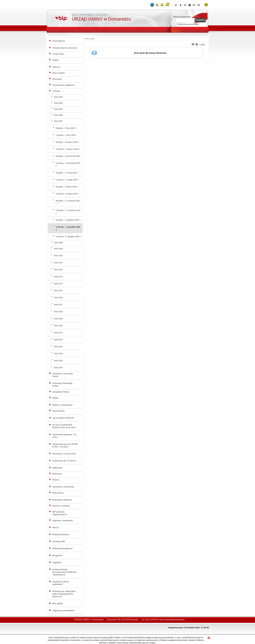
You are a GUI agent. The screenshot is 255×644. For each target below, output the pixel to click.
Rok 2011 (58, 262)
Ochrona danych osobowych (65, 48)
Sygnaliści (57, 562)
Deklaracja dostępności (62, 548)
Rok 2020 (58, 325)
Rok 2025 (58, 367)
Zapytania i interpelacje (63, 520)
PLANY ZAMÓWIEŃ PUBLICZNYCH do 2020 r (64, 426)
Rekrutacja (57, 474)
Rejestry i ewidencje (61, 506)
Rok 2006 (58, 115)
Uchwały (56, 91)
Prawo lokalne (59, 73)
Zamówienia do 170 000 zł (64, 461)
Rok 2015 (58, 290)
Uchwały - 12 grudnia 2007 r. (68, 228)
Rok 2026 (58, 360)
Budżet (55, 398)
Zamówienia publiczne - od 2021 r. (64, 436)
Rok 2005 (58, 109)
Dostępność (57, 555)
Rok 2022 (58, 339)
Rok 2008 (58, 242)
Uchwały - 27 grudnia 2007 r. (69, 236)
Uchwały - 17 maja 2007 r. (67, 180)
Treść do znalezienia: (182, 17)
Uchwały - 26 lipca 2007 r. (67, 194)
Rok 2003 (58, 97)
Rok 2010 (58, 256)
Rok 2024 (58, 353)
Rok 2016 (58, 297)
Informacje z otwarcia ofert (64, 454)
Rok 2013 (58, 276)
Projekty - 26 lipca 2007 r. (67, 187)
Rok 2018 (58, 311)
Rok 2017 (58, 304)
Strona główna (59, 41)
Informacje (57, 79)
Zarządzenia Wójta (61, 392)
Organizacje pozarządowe (64, 610)
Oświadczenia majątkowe (64, 85)
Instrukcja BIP (59, 541)
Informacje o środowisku (63, 487)
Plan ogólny (58, 603)
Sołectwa (56, 67)
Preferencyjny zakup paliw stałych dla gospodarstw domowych (64, 594)
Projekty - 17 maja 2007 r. (67, 173)
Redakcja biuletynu (61, 534)
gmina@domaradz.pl (175, 619)
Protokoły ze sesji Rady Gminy (63, 375)
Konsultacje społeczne (62, 500)
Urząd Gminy (58, 54)
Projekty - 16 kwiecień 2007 (68, 156)
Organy (56, 60)
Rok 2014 (58, 283)
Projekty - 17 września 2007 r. (68, 202)
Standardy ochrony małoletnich (61, 583)
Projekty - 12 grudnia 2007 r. (68, 220)
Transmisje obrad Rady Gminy (62, 384)
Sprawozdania (59, 411)
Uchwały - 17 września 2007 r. (68, 212)
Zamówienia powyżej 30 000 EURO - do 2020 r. (65, 445)
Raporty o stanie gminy (63, 405)
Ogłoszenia (57, 468)
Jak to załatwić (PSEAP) (63, 418)
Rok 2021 (58, 332)
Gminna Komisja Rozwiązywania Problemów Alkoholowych (65, 572)
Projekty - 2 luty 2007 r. (66, 128)
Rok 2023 (58, 346)
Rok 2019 (58, 318)
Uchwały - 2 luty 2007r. (66, 135)
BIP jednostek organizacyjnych (60, 513)
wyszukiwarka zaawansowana (188, 24)
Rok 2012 (58, 269)
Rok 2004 (58, 103)
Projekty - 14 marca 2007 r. (68, 142)
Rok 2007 (58, 121)
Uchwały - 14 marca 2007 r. (68, 149)
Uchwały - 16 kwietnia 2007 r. (68, 164)
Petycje (56, 527)
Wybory (56, 480)
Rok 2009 (58, 249)
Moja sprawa (58, 493)
